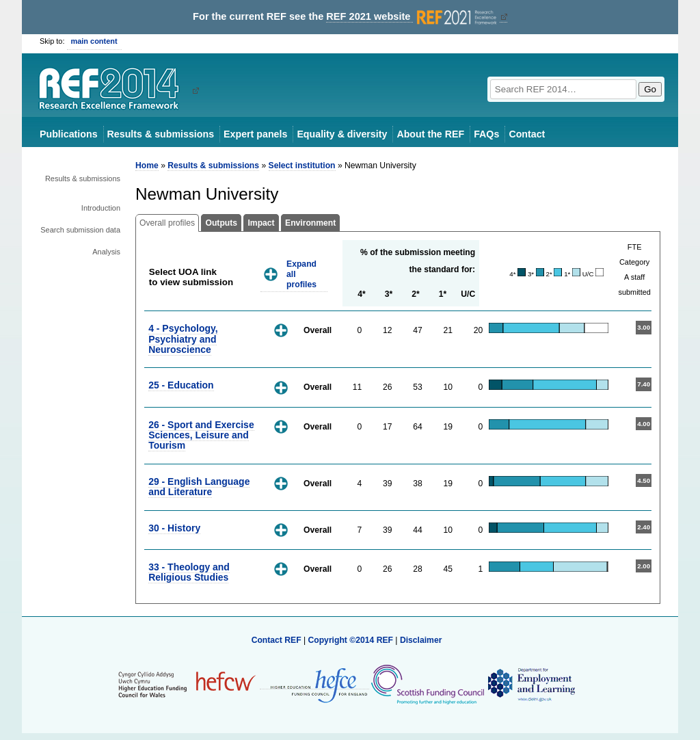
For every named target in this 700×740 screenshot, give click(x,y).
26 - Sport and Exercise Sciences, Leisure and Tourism (201, 435)
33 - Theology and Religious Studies (189, 572)
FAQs (486, 134)
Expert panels (255, 134)
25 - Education (181, 385)
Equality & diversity (342, 134)
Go (650, 89)
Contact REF (277, 640)
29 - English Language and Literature (199, 487)
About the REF (430, 134)
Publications (69, 134)
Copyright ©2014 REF (351, 640)
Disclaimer (421, 640)
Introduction (101, 208)
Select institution (302, 166)
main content (94, 41)
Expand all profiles (301, 274)
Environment (310, 223)
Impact (261, 223)
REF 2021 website (413, 17)
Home (147, 166)
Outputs (221, 223)
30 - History (174, 528)
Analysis (106, 252)
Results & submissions (161, 134)
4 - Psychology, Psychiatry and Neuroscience (183, 339)
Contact (527, 134)
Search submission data (80, 230)
